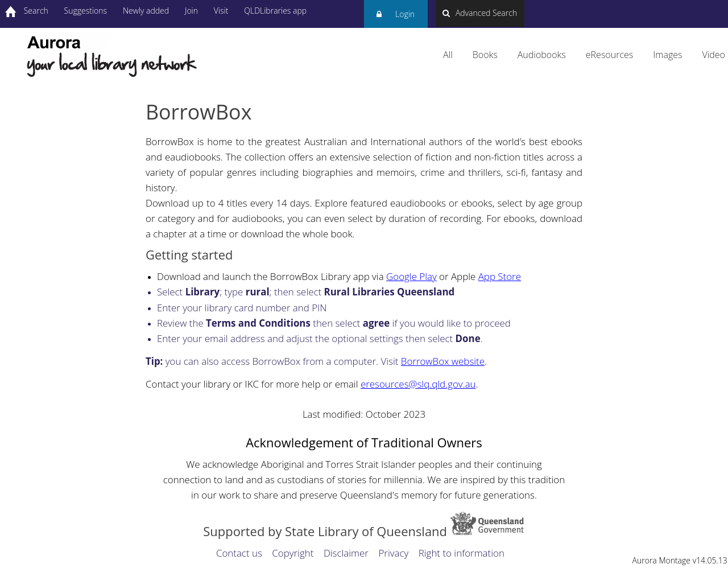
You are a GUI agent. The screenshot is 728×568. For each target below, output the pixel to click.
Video (713, 55)
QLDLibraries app (275, 11)
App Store (500, 276)
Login (396, 18)
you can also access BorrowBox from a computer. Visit (273, 361)
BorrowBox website (443, 361)
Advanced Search (480, 13)
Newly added (146, 11)
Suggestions (86, 11)
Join (191, 11)
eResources (609, 55)
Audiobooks (542, 55)
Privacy (393, 553)
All (448, 55)
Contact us (239, 553)
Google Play (411, 276)
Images (667, 55)
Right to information (462, 553)
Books (485, 55)
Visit (221, 11)
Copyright (293, 553)
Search (36, 11)
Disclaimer (346, 553)
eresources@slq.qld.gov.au (418, 384)
